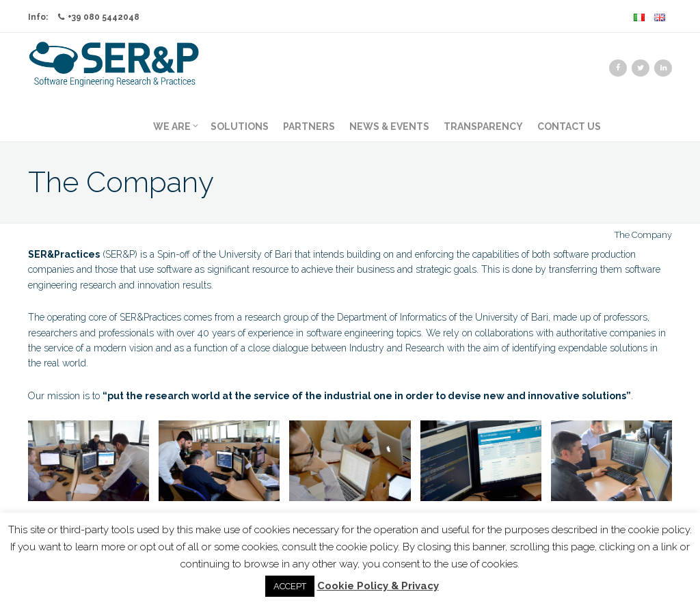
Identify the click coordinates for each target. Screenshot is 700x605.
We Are (176, 126)
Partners (309, 126)
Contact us (569, 126)
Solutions (240, 126)
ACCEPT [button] (290, 586)
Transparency (483, 126)
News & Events (389, 126)
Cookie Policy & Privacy (378, 586)
